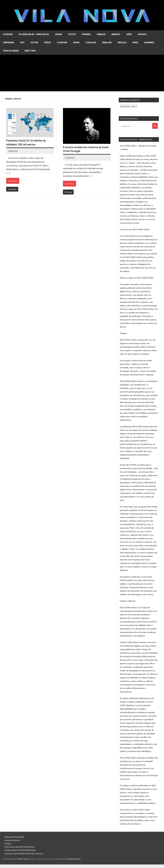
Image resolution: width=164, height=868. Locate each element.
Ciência (47, 42)
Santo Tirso (30, 51)
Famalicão (107, 42)
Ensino (76, 42)
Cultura (34, 42)
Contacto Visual (74, 859)
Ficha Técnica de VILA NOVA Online (19, 847)
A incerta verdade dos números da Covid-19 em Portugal (86, 149)
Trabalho (101, 34)
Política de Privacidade (14, 837)
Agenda (59, 34)
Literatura (62, 42)
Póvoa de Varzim (11, 51)
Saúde (129, 34)
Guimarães (149, 42)
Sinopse (8, 843)
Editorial (68, 192)
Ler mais (12, 181)
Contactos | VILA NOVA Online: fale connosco (24, 853)
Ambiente (116, 34)
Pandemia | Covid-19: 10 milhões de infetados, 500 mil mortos (26, 142)
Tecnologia (91, 42)
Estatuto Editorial (12, 840)
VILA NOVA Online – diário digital (34, 34)
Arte (22, 42)
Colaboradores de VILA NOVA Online (20, 850)
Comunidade (9, 42)
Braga (135, 42)
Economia (86, 34)
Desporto (142, 34)
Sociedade (12, 189)
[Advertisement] (82, 74)
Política (72, 34)
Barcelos (122, 42)
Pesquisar (8, 34)
